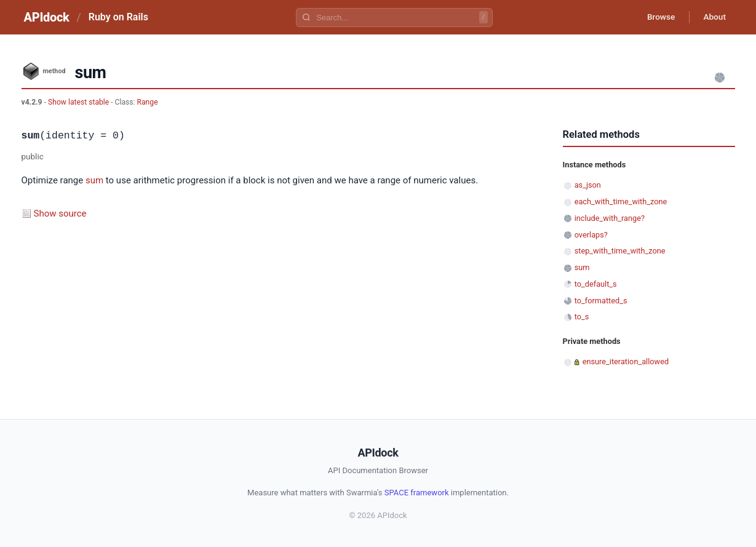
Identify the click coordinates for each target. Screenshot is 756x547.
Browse (657, 17)
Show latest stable (79, 102)
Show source (60, 214)
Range (148, 102)
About (714, 17)
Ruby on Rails (118, 17)
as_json (588, 185)
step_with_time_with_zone (620, 251)
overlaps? (591, 235)
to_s (582, 317)
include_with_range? (610, 218)
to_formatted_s (601, 301)
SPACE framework (417, 493)
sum (94, 180)
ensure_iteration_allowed (626, 361)
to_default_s (596, 284)
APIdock (47, 17)
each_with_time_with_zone (621, 202)
